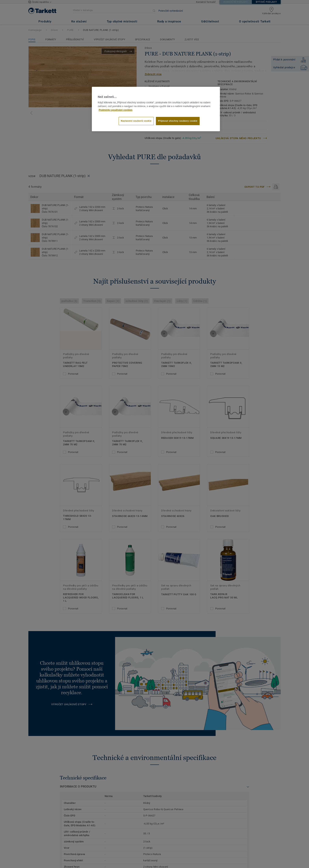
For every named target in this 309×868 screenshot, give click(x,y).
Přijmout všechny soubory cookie (178, 121)
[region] (156, 109)
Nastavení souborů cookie (136, 121)
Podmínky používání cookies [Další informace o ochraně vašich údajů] (116, 110)
